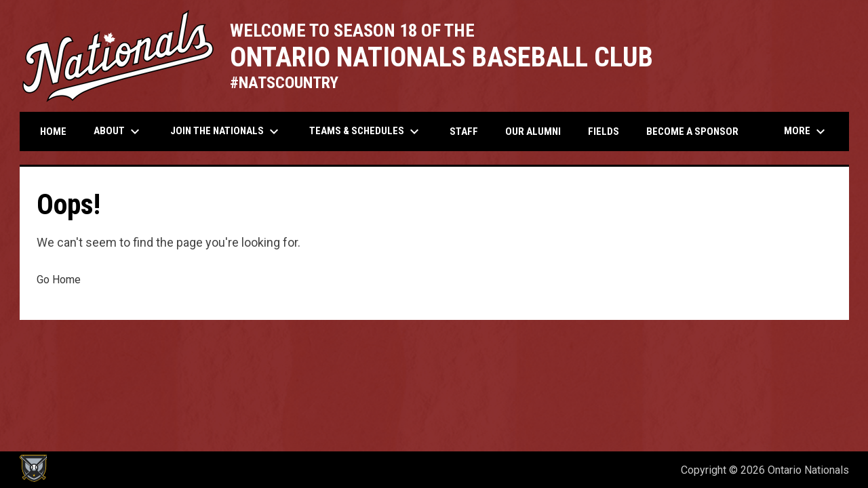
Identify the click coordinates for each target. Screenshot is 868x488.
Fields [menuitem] (604, 131)
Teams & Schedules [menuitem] (366, 131)
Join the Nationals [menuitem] (226, 131)
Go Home (59, 280)
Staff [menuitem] (464, 131)
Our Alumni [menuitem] (533, 131)
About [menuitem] (118, 131)
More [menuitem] (806, 131)
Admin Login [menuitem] (624, 470)
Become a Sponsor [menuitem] (692, 131)
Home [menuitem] (53, 131)
